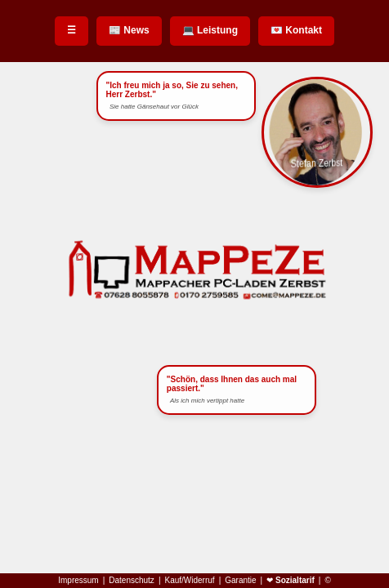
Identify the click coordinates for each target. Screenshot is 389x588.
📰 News (129, 30)
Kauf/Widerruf (189, 581)
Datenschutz (132, 581)
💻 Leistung (210, 30)
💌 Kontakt (296, 30)
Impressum (78, 581)
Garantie (240, 581)
